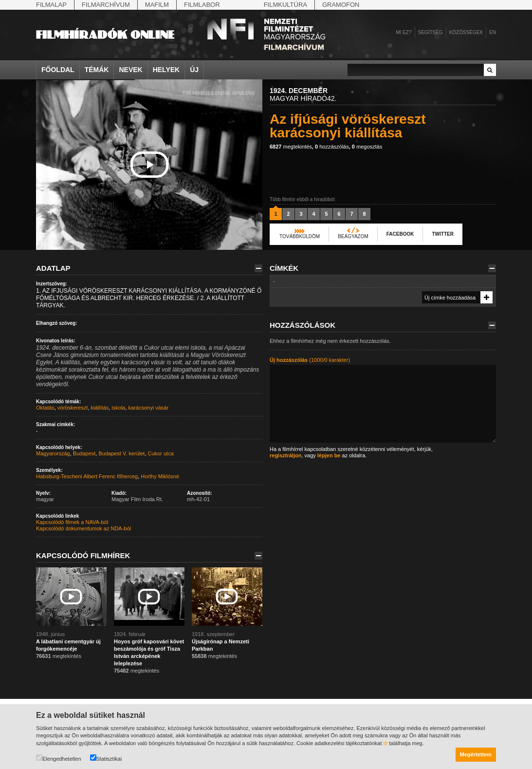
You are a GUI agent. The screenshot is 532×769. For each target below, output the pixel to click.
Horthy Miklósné (160, 476)
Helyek (166, 70)
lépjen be (329, 455)
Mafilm (157, 5)
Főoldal (58, 70)
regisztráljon (285, 455)
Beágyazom (353, 236)
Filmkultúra (285, 5)
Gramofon (341, 5)
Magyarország (53, 453)
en (493, 32)
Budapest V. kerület (121, 453)
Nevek (130, 70)
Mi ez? (404, 32)
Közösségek (466, 32)
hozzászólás (332, 147)
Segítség (431, 32)
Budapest (84, 453)
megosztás (367, 147)
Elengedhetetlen (59, 758)
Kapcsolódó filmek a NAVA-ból (72, 522)
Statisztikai (106, 758)
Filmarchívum (106, 5)
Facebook (400, 234)
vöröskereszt (73, 408)
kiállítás (100, 408)
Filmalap (51, 5)
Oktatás (45, 408)
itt (386, 743)
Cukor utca (161, 453)
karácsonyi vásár (149, 408)
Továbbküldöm (300, 236)
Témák (97, 70)
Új (194, 70)
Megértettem (476, 754)
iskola (118, 408)
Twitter (442, 234)
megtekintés (291, 147)
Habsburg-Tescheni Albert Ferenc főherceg (87, 476)
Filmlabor (202, 5)
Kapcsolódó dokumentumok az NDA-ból (83, 528)
